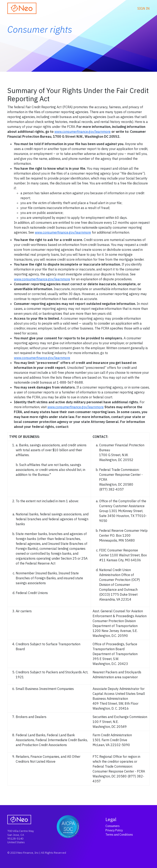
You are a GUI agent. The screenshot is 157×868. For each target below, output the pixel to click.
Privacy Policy (114, 830)
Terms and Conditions (119, 835)
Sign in (144, 8)
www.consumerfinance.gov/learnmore (82, 132)
